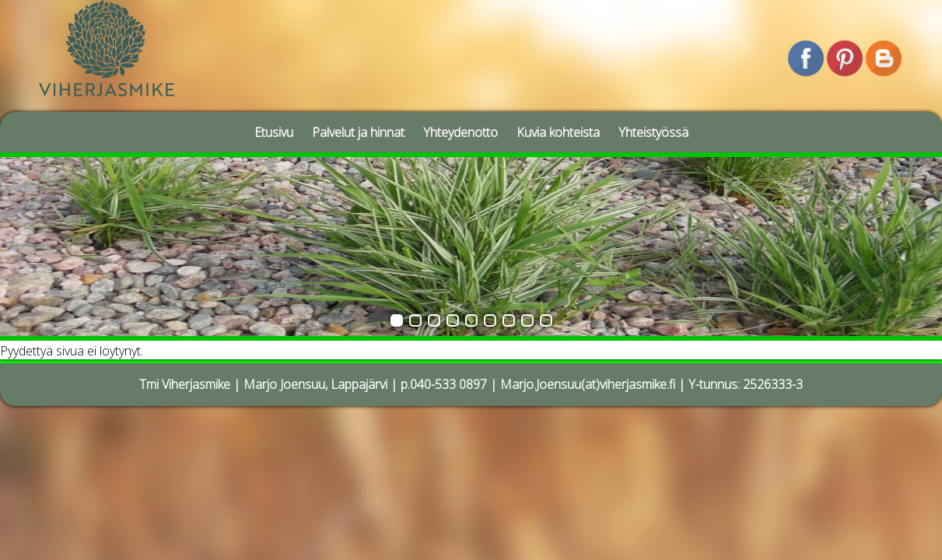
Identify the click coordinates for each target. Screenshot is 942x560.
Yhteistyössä (653, 132)
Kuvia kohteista (558, 132)
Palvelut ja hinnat (358, 132)
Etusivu (274, 132)
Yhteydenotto (460, 132)
